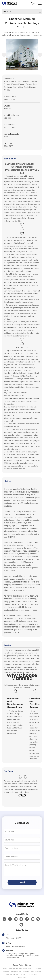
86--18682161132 (13, 938)
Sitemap (28, 965)
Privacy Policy (18, 965)
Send (22, 882)
